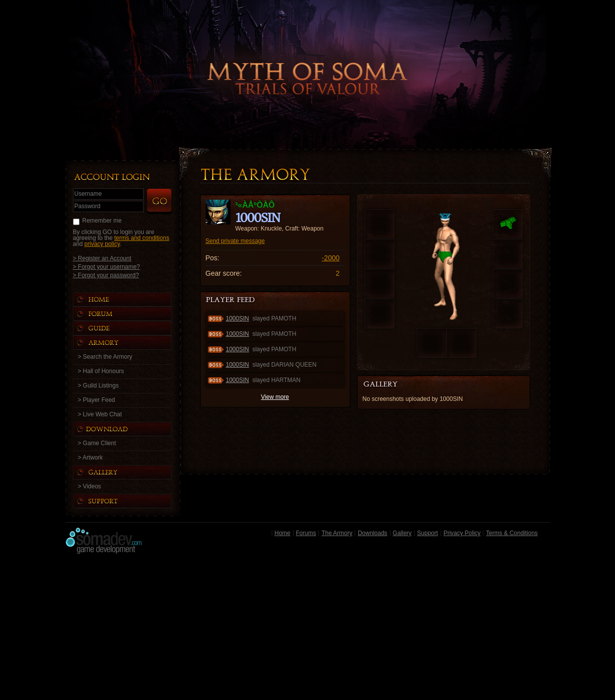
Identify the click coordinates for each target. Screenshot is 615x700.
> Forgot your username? (107, 267)
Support (428, 533)
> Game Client (97, 443)
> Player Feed (97, 400)
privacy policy (102, 244)
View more (275, 397)
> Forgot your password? (106, 275)
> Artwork (90, 458)
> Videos (90, 486)
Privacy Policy (462, 533)
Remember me (102, 221)
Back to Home (307, 62)
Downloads (372, 533)
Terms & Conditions (512, 533)
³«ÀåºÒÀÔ (255, 205)
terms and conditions (142, 238)
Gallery (402, 533)
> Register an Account (102, 258)
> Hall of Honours (101, 371)
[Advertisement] (308, 629)
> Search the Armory (105, 357)
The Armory (337, 533)
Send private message (235, 241)
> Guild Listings (98, 386)
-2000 (331, 258)
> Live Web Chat (100, 414)
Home (283, 533)
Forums (306, 533)
